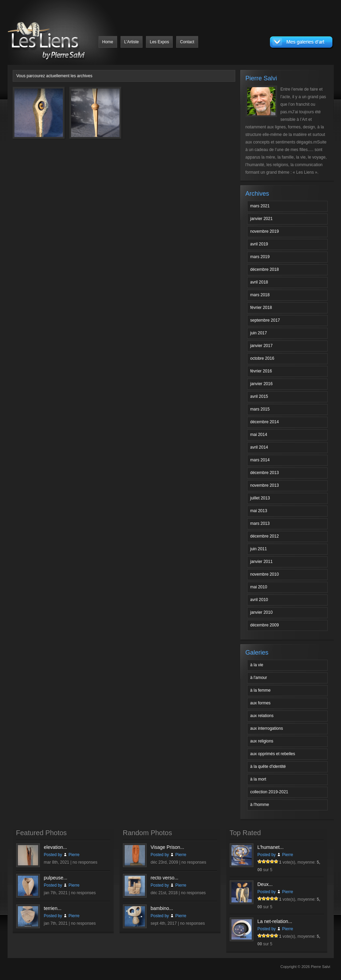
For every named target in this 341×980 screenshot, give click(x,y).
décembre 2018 (265, 269)
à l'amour (259, 678)
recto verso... (165, 878)
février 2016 (261, 371)
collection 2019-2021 (269, 792)
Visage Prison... (168, 847)
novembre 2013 (265, 485)
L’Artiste (132, 42)
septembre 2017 (265, 320)
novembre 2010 (265, 574)
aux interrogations (267, 728)
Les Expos (159, 42)
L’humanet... (271, 847)
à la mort (258, 779)
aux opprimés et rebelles (273, 754)
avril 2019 (259, 244)
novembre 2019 (265, 231)
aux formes (260, 703)
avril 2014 (259, 447)
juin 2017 (259, 333)
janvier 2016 (262, 384)
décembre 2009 (265, 625)
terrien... (53, 908)
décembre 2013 (265, 473)
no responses (85, 862)
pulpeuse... (56, 878)
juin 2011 (259, 549)
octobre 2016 (262, 358)
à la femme (260, 690)
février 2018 (261, 308)
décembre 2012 (265, 536)
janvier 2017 (262, 346)
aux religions (262, 741)
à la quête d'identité (268, 766)
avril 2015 (259, 396)
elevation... (56, 847)
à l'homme (260, 805)
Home (108, 42)
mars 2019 (260, 257)
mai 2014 (259, 435)
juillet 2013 (260, 498)
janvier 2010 (262, 612)
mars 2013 (260, 523)
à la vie (257, 665)
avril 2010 (259, 600)
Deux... (265, 884)
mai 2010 (259, 587)
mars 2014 (260, 460)
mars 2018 (260, 295)
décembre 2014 (265, 422)
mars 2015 (260, 409)
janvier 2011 (262, 562)
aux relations (262, 716)
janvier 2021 (262, 219)
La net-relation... (275, 921)
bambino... (162, 908)
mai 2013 (259, 511)
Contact (187, 42)
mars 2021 (260, 206)
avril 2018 (259, 282)
